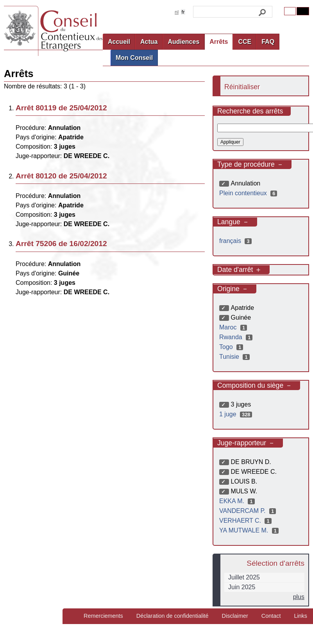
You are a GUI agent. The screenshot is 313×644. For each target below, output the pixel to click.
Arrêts (219, 42)
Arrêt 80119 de (61, 108)
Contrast (303, 11)
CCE (245, 42)
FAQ (268, 42)
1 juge (237, 414)
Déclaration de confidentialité (173, 616)
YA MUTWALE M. (250, 530)
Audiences (183, 42)
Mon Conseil (134, 58)
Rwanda (237, 337)
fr (183, 12)
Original (290, 11)
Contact (271, 616)
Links (300, 616)
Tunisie (235, 357)
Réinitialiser (242, 87)
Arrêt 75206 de (61, 244)
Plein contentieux (249, 193)
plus (299, 597)
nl (177, 12)
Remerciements (103, 616)
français (236, 241)
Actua (149, 42)
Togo (232, 347)
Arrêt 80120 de (61, 176)
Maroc (234, 327)
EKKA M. (238, 501)
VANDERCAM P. (249, 511)
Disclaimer (235, 616)
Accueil (119, 42)
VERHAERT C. (246, 521)
